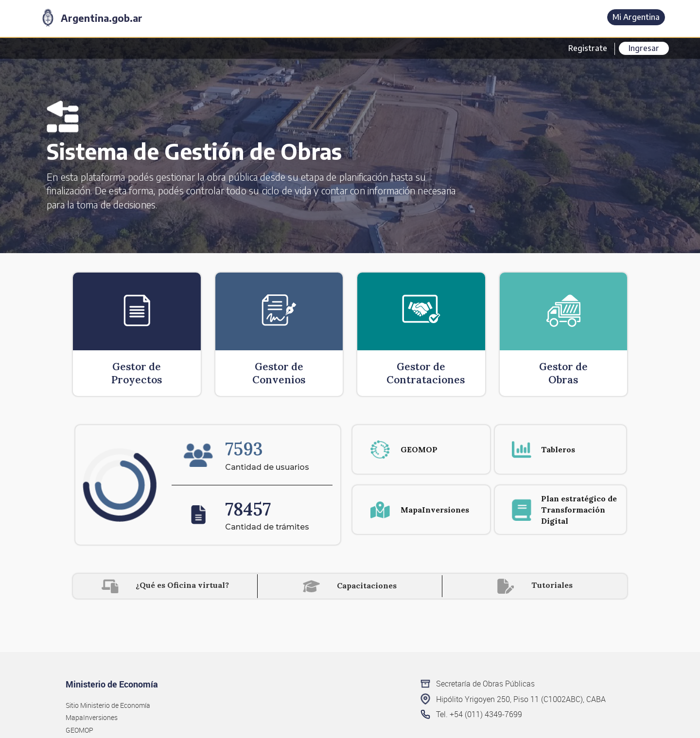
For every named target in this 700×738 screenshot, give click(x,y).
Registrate (588, 48)
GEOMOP (79, 730)
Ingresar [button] (644, 48)
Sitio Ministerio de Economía (108, 705)
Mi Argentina (636, 17)
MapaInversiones (92, 717)
